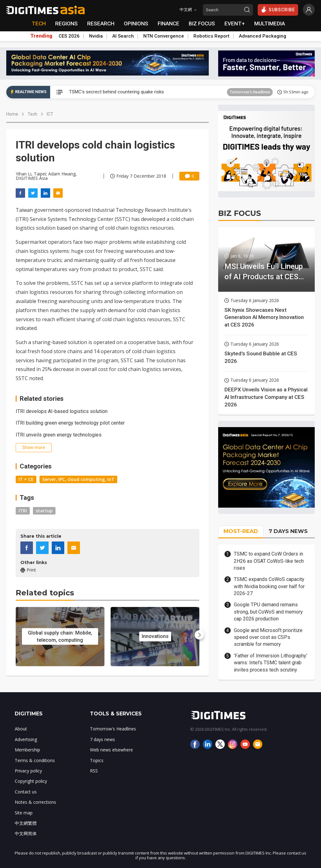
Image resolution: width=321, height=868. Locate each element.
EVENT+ (235, 24)
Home (12, 114)
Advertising (26, 739)
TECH (39, 24)
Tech (32, 114)
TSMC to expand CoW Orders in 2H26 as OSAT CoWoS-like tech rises (269, 561)
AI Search (123, 36)
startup (44, 511)
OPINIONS (136, 24)
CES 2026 (69, 36)
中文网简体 (26, 833)
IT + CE (26, 479)
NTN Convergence (164, 36)
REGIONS (66, 24)
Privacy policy (28, 771)
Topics (97, 760)
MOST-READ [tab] (241, 531)
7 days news (103, 739)
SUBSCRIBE (278, 9)
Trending (41, 36)
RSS (94, 771)
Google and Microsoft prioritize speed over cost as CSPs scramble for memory (268, 637)
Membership (27, 750)
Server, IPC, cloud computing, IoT (78, 479)
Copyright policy (31, 781)
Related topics (45, 593)
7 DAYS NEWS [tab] (288, 531)
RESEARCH (101, 24)
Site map (24, 813)
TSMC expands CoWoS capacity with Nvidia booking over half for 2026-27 (269, 586)
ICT (50, 114)
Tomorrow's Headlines (250, 92)
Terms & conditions (35, 760)
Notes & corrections (35, 802)
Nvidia (96, 36)
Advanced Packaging (263, 36)
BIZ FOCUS (202, 24)
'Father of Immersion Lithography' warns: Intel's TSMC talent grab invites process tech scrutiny (271, 663)
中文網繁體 (26, 823)
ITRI (23, 511)
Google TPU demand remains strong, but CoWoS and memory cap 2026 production (268, 612)
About (21, 729)
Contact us (26, 792)
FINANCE (168, 24)
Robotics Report (211, 36)
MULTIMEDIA (270, 24)
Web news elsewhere (111, 750)
